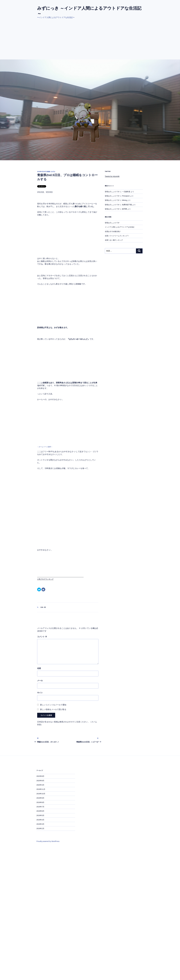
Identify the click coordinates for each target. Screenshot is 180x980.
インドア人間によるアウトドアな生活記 (120, 227)
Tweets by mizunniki (112, 176)
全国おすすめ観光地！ (113, 231)
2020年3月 (40, 785)
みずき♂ (53, 172)
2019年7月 (40, 807)
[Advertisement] (90, 42)
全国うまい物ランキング (114, 240)
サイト (40, 693)
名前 (39, 668)
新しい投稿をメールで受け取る (53, 709)
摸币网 (124, 209)
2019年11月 (41, 789)
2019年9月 (40, 798)
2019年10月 (41, 794)
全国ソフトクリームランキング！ (117, 236)
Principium (126, 196)
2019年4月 (40, 820)
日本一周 (43, 607)
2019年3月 (40, 824)
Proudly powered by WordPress (48, 841)
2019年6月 (40, 811)
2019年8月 (40, 802)
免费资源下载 (127, 205)
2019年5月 (40, 815)
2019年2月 (40, 828)
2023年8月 (40, 776)
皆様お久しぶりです (112, 192)
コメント (42, 637)
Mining (124, 200)
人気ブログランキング (45, 579)
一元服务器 (126, 192)
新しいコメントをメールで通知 (53, 705)
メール (40, 680)
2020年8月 (40, 780)
